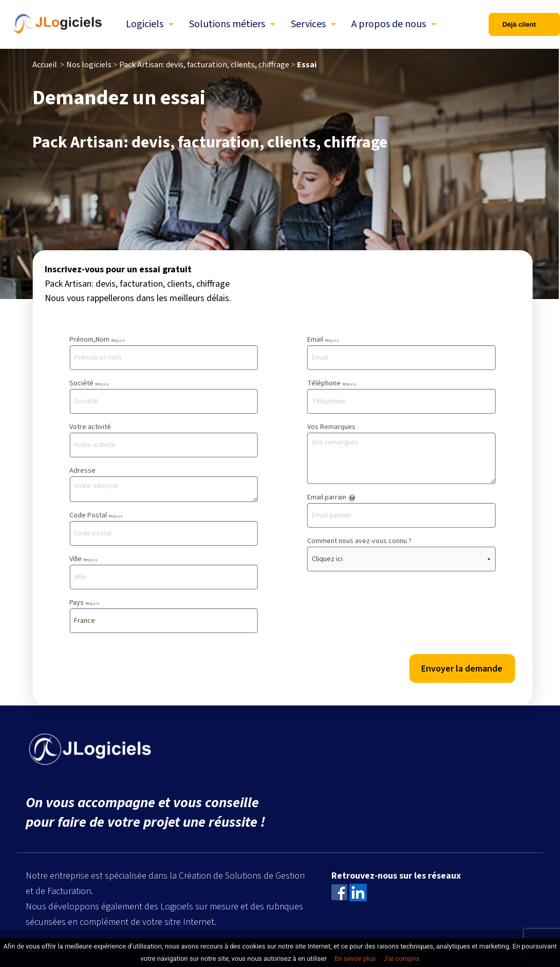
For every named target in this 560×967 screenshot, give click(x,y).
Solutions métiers (227, 24)
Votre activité (164, 440)
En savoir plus (355, 959)
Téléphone (402, 396)
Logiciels (145, 24)
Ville (164, 572)
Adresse (164, 484)
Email (402, 352)
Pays (164, 615)
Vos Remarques (402, 453)
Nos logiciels (89, 65)
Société (164, 396)
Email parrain (402, 510)
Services (308, 24)
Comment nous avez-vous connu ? (402, 554)
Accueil (45, 65)
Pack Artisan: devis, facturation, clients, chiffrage (204, 65)
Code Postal (164, 528)
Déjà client (519, 24)
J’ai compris (401, 959)
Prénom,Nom (164, 352)
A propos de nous (389, 24)
